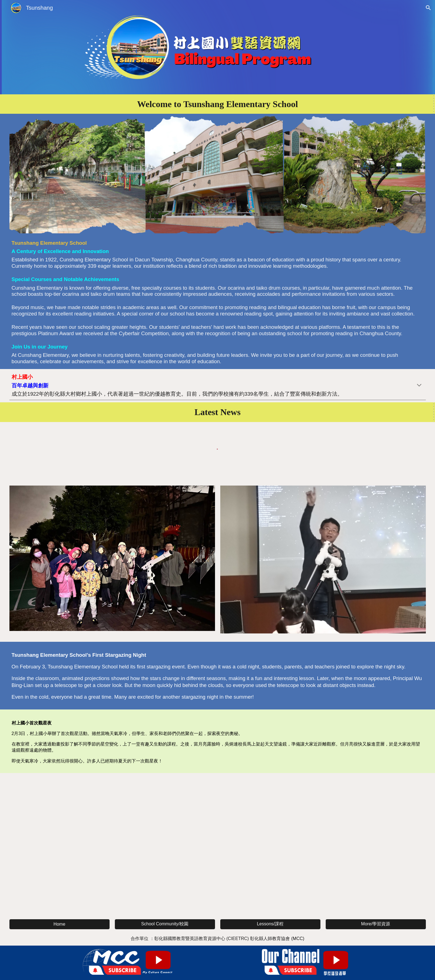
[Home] (60, 924)
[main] (218, 104)
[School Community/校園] (165, 924)
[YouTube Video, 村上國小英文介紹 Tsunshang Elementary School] (218, 845)
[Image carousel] (323, 563)
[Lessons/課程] (270, 924)
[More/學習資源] (376, 924)
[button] (428, 8)
